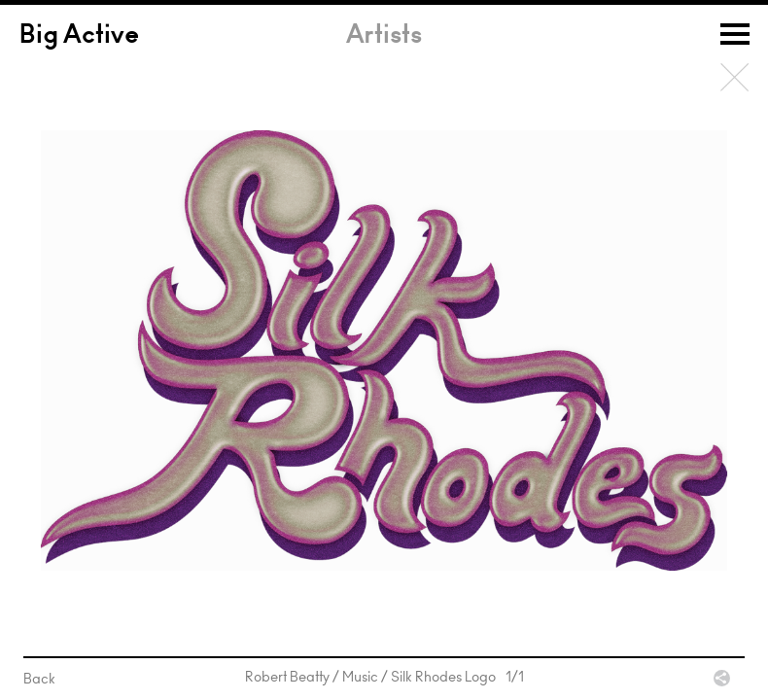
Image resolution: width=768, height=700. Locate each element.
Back (735, 78)
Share (722, 678)
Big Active (79, 37)
